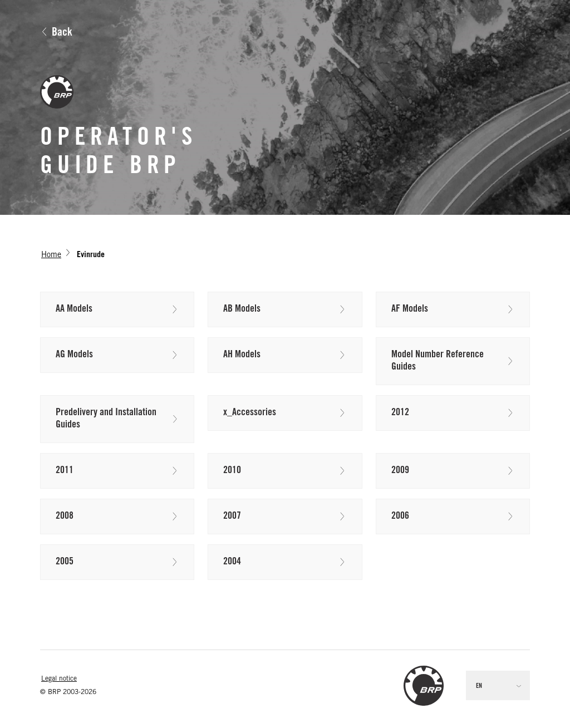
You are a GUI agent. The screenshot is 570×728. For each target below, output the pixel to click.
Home (51, 255)
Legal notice (59, 679)
